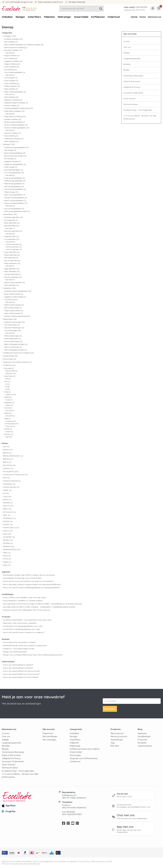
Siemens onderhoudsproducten (17, 316)
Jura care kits (11, 300)
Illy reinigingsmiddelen (14, 170)
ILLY (6, 493)
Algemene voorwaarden (55, 861)
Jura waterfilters (12, 239)
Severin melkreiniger (13, 347)
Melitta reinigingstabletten (15, 181)
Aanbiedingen (117, 740)
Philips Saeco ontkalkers (14, 111)
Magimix (10, 405)
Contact (127, 41)
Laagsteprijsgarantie (132, 58)
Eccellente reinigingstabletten (16, 147)
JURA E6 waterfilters (14, 244)
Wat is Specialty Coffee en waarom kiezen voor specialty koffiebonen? (32, 584)
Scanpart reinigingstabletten (16, 198)
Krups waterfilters (12, 252)
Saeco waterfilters (12, 271)
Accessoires (11, 421)
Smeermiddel (81, 17)
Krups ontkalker (11, 81)
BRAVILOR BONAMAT (13, 456)
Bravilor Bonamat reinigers (15, 156)
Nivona (8, 408)
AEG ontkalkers (11, 42)
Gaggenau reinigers (13, 161)
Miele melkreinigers (13, 339)
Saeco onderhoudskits (14, 313)
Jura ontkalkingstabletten (15, 72)
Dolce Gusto (10, 376)
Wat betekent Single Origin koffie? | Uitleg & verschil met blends (29, 575)
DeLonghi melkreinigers (14, 328)
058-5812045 (142, 7)
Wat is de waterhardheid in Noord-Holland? (21, 677)
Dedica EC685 (11, 371)
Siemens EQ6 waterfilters (15, 282)
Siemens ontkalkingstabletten (17, 128)
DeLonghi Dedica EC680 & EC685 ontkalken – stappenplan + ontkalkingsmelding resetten (39, 607)
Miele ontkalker (11, 89)
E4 (8, 384)
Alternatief (10, 53)
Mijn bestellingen (50, 736)
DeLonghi (9, 368)
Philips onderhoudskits (14, 311)
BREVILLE (8, 459)
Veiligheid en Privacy (132, 87)
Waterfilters (34, 17)
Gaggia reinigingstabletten (15, 164)
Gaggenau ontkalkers (13, 61)
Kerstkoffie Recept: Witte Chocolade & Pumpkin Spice (25, 646)
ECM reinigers (10, 159)
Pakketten (49, 17)
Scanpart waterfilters (13, 274)
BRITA (7, 462)
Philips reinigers (11, 192)
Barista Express (12, 424)
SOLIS (7, 556)
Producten (142, 740)
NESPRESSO (9, 518)
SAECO (8, 531)
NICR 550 (10, 411)
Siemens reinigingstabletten (16, 203)
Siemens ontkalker (12, 133)
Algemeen (142, 733)
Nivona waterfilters (12, 261)
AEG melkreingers (12, 325)
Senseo (8, 429)
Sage (7, 418)
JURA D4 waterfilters (14, 249)
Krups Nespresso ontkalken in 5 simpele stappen (23, 601)
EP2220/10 (10, 416)
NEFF (7, 515)
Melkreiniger (64, 17)
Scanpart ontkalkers (13, 119)
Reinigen (20, 17)
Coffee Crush (11, 395)
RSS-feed (115, 746)
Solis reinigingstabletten (14, 209)
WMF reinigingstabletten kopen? (17, 211)
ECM (6, 478)
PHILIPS (8, 524)
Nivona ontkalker (12, 106)
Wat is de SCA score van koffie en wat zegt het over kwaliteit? (28, 581)
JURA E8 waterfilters (14, 247)
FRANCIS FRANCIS (12, 481)
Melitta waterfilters (12, 255)
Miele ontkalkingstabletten (15, 92)
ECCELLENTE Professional (15, 475)
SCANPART (9, 537)
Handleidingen (144, 736)
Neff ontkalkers (11, 97)
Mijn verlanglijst (49, 740)
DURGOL (8, 468)
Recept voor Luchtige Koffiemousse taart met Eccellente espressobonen (33, 655)
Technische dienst (131, 104)
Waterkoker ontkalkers (14, 139)
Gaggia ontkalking (12, 64)
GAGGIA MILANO (11, 487)
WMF (7, 565)
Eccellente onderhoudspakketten (18, 291)
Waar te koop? (129, 98)
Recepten (142, 743)
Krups (8, 392)
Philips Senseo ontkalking (15, 116)
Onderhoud (9, 365)
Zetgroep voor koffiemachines (17, 362)
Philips (8, 413)
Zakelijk (134, 17)
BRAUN (7, 453)
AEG (6, 447)
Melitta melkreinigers (13, 336)
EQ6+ (9, 437)
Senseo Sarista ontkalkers (15, 122)
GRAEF (7, 490)
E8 (8, 389)
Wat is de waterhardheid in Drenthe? (18, 668)
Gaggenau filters (12, 236)
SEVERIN (8, 543)
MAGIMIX (8, 503)
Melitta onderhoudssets (14, 305)
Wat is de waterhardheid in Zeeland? (18, 665)
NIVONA (8, 521)
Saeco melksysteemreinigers (16, 344)
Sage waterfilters (12, 269)
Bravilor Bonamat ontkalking (16, 47)
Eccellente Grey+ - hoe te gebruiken (138, 110)
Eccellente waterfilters (14, 217)
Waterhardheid (145, 746)
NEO (8, 379)
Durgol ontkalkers (12, 55)
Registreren (48, 733)
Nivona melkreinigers (13, 341)
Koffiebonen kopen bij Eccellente (18, 353)
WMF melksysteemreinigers (16, 350)
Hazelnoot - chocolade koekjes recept (19, 649)
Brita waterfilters (12, 226)
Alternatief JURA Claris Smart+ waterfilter (20, 623)
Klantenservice (155, 17)
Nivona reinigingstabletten (15, 189)
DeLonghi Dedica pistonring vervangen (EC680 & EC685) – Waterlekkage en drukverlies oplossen (43, 604)
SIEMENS (9, 546)
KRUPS (7, 500)
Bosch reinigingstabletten (15, 153)
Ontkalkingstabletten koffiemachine (19, 108)
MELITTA (8, 506)
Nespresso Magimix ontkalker (16, 103)
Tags (113, 743)
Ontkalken (7, 17)
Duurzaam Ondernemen (133, 93)
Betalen (126, 70)
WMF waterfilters (12, 285)
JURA (7, 496)
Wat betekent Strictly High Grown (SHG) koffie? (22, 578)
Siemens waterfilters (13, 277)
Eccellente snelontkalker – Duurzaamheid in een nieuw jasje (27, 620)
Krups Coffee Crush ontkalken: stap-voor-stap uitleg (24, 597)
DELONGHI (9, 465)
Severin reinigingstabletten (15, 200)
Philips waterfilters (12, 263)
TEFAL (7, 559)
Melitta (8, 397)
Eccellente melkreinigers (15, 322)
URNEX (7, 562)
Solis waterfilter (11, 220)
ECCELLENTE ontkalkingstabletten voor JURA (21, 629)
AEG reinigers (10, 150)
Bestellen (127, 64)
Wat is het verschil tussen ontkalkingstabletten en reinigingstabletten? (31, 588)
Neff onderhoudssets (13, 308)
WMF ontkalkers (11, 141)
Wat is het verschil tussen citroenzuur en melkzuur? (24, 632)
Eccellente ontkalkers (14, 39)
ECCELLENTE (11, 471)
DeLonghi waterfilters (13, 231)
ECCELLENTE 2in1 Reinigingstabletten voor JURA (23, 626)
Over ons (127, 47)
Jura (7, 381)
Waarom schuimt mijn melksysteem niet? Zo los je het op (27, 610)
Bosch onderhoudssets (14, 294)
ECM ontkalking (11, 58)
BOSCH (8, 450)
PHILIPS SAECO (11, 528)
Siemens (9, 434)
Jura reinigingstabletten (14, 173)
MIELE (7, 509)
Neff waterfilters (11, 258)
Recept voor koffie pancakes (15, 652)
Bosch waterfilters (12, 223)
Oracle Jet (10, 426)
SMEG (7, 553)
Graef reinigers (11, 167)
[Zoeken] (81, 9)
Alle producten (117, 733)
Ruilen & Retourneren (132, 81)
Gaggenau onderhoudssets (15, 297)
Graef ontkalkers (12, 67)
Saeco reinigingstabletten (15, 195)
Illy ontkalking (11, 70)
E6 (8, 387)
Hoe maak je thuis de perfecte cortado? (19, 642)
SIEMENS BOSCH (12, 550)
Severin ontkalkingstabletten (16, 125)
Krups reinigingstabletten (15, 178)
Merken (143, 17)
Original (9, 432)
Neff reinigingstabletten (14, 186)
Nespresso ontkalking (13, 100)
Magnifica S (11, 373)
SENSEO (8, 540)
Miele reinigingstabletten (14, 184)
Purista (9, 400)
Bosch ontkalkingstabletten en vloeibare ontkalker (24, 45)
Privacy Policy (84, 861)
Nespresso (9, 402)
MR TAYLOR (10, 512)
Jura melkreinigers (13, 331)
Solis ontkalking (11, 136)
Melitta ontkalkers (12, 86)
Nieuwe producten (119, 736)
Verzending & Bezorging (133, 76)
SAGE (7, 534)
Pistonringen (10, 359)
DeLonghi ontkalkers (13, 50)
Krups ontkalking (12, 83)
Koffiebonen (98, 17)
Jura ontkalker (11, 78)
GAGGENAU (9, 484)
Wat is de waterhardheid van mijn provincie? (21, 674)
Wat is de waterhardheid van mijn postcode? (22, 671)
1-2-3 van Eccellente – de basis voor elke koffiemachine (140, 117)
